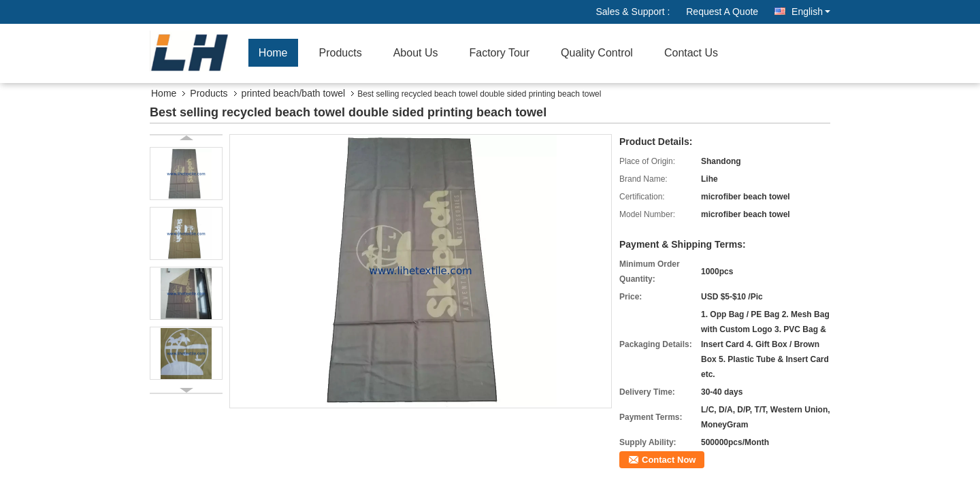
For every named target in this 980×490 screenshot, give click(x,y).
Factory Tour (499, 53)
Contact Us (691, 53)
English (811, 12)
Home (273, 53)
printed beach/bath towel (294, 93)
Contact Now (669, 460)
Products (341, 53)
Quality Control (597, 53)
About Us (416, 53)
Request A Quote (722, 12)
